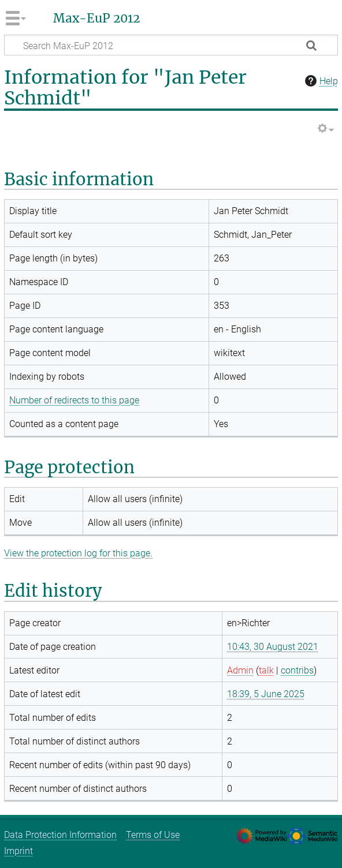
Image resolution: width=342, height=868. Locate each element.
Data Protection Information (60, 835)
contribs (297, 670)
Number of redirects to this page (74, 400)
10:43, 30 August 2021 (273, 647)
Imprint (18, 851)
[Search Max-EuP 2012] (171, 45)
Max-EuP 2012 (96, 18)
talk (266, 670)
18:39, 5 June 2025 (266, 694)
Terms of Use (153, 835)
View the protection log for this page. (78, 553)
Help (320, 81)
